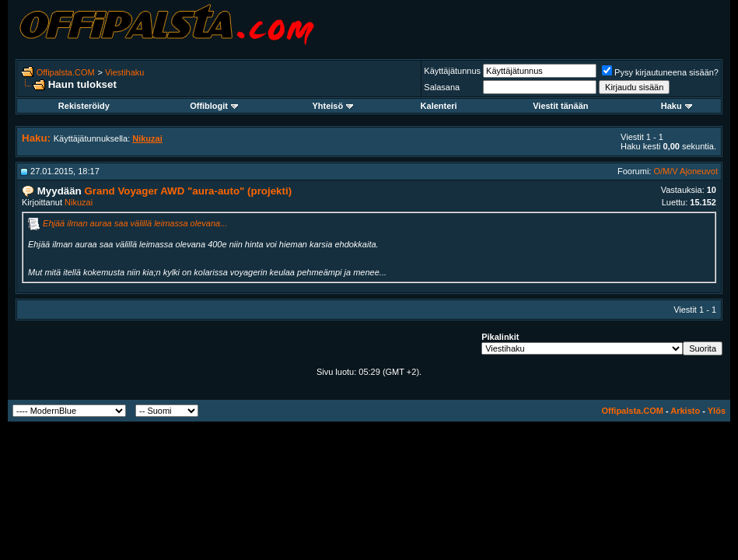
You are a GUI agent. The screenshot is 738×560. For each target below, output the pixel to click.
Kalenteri (439, 106)
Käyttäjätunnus (452, 71)
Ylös (717, 411)
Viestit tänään (560, 106)
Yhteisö (332, 106)
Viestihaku (125, 72)
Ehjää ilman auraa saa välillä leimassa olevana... (135, 223)
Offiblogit (214, 106)
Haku (677, 106)
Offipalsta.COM (66, 72)
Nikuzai (79, 202)
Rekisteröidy (84, 106)
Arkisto (685, 411)
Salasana (442, 87)
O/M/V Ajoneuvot (686, 171)
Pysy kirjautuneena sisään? (660, 72)
